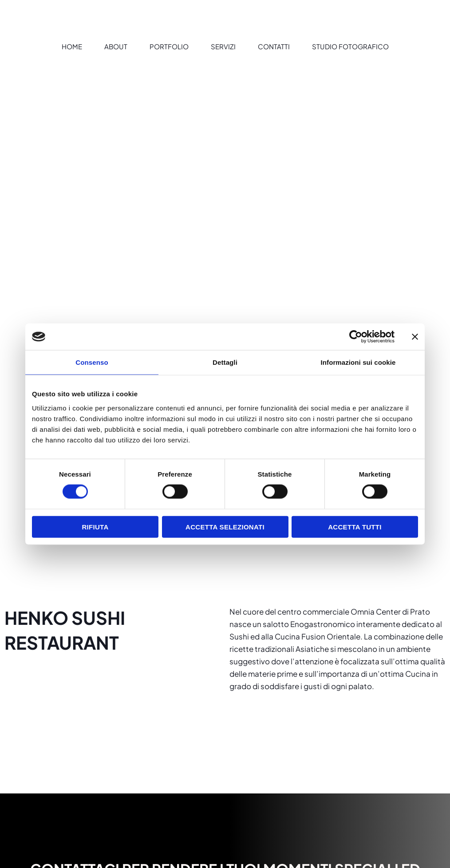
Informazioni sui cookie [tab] (358, 362)
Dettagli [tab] (225, 362)
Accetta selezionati (225, 527)
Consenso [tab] (92, 362)
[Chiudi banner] (415, 337)
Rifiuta (95, 527)
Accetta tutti (355, 527)
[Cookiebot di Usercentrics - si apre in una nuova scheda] (356, 337)
